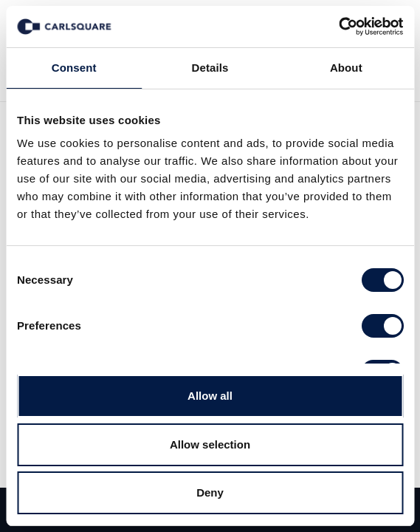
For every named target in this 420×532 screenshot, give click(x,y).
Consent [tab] (74, 68)
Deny (210, 492)
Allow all (210, 396)
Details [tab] (210, 68)
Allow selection (210, 444)
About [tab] (346, 68)
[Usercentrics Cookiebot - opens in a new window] (338, 27)
